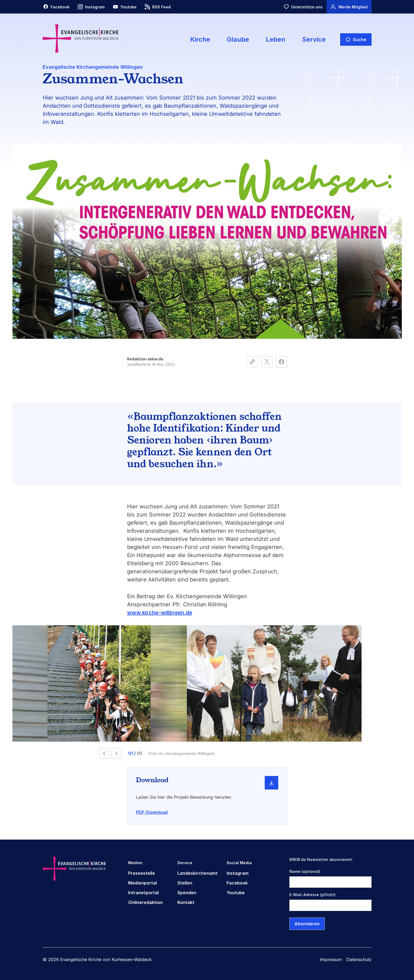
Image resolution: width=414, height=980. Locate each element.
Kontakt (186, 902)
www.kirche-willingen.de (160, 613)
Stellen (185, 883)
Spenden (187, 893)
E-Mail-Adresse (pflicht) (312, 895)
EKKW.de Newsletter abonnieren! (321, 859)
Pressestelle (142, 873)
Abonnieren (307, 924)
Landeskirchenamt (198, 873)
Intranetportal (143, 893)
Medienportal (143, 883)
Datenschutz (359, 959)
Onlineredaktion (145, 902)
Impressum (331, 959)
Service (314, 39)
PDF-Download (152, 812)
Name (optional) (305, 871)
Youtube (236, 893)
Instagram (238, 873)
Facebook (237, 883)
